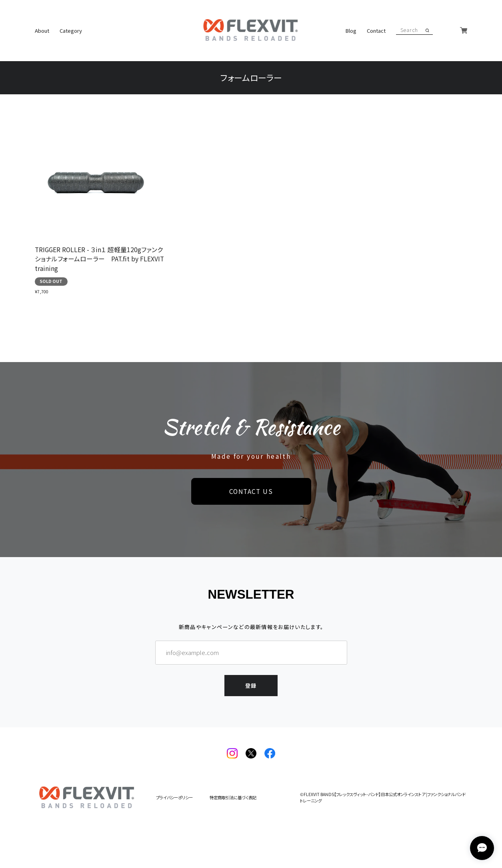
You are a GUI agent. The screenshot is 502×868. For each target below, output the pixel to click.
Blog (351, 31)
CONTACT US (251, 491)
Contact (376, 31)
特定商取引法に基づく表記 (233, 798)
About (42, 31)
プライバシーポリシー (174, 798)
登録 (251, 686)
